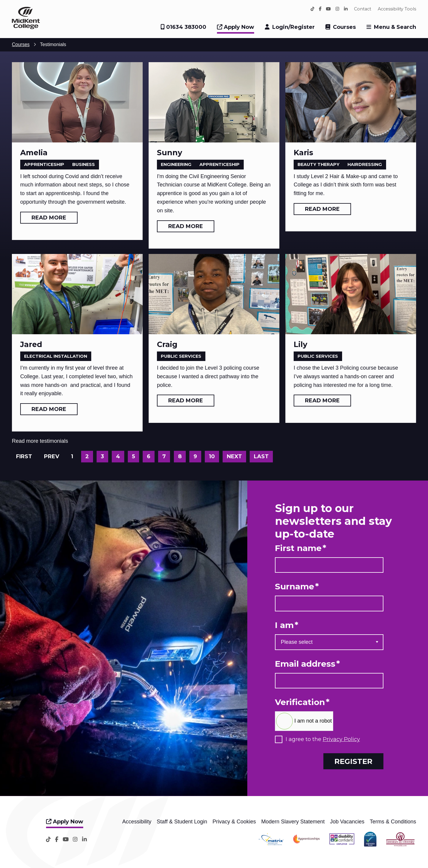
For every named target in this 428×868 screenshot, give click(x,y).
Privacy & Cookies (234, 822)
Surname (297, 587)
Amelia (34, 153)
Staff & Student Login (182, 822)
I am (287, 625)
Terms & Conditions (393, 822)
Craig (167, 344)
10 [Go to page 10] (212, 456)
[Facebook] (320, 9)
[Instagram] (337, 9)
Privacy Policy (341, 739)
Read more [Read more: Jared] (49, 409)
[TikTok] (313, 9)
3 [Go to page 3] (102, 456)
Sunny (170, 153)
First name (301, 548)
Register (353, 761)
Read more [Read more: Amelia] (49, 218)
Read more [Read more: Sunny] (186, 226)
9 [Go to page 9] (195, 456)
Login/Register (294, 27)
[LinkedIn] (346, 9)
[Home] (26, 27)
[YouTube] (328, 9)
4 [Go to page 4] (118, 456)
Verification (302, 702)
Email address (307, 664)
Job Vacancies (347, 822)
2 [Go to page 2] (87, 456)
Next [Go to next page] (234, 456)
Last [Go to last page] (261, 456)
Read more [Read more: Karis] (322, 209)
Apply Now (236, 27)
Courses (344, 27)
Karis (303, 153)
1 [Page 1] (72, 456)
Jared (31, 344)
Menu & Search (395, 27)
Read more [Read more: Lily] (322, 401)
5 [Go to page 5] (133, 456)
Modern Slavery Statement (293, 822)
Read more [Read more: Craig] (186, 401)
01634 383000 (183, 27)
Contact (363, 9)
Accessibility (137, 822)
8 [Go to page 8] (180, 456)
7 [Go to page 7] (164, 456)
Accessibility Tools (397, 9)
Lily (300, 344)
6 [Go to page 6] (149, 456)
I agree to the (323, 739)
